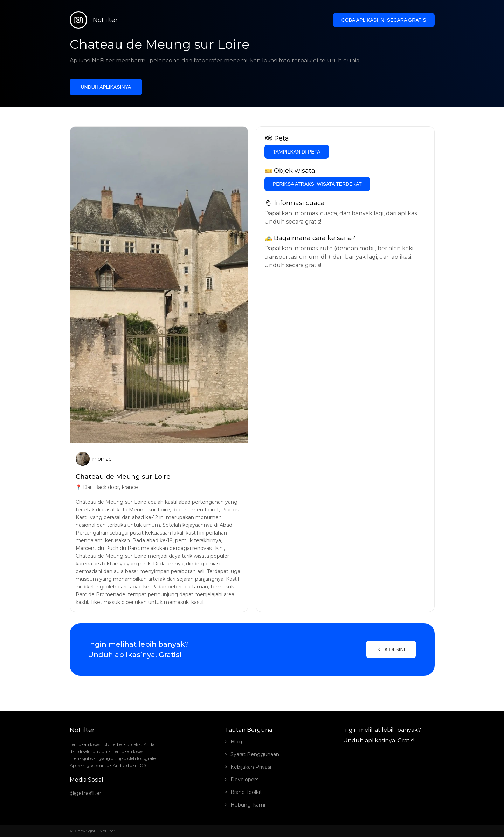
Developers (244, 780)
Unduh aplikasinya (106, 87)
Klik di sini (391, 649)
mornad (102, 459)
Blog (236, 742)
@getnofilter (85, 793)
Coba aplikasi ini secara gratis (384, 20)
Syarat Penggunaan (255, 754)
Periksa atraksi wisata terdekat (317, 184)
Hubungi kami (248, 805)
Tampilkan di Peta (297, 152)
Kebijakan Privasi (251, 767)
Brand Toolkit (246, 792)
